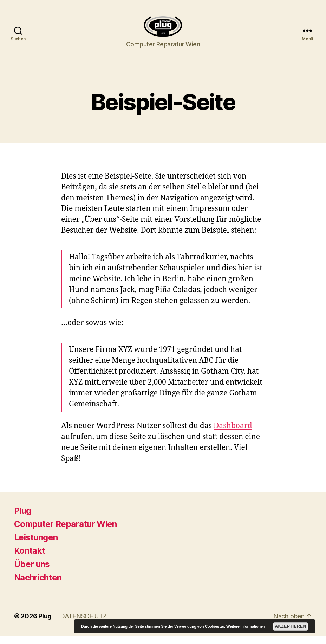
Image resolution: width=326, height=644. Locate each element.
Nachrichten (38, 585)
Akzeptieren (290, 626)
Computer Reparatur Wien (66, 532)
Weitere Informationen (246, 626)
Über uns (32, 572)
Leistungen (36, 545)
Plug (22, 519)
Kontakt (30, 559)
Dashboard (233, 434)
